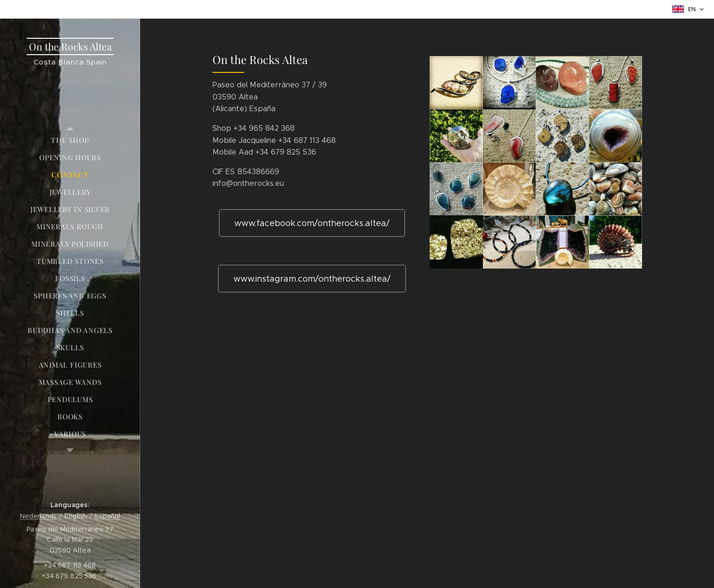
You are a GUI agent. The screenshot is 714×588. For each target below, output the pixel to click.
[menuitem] (70, 140)
